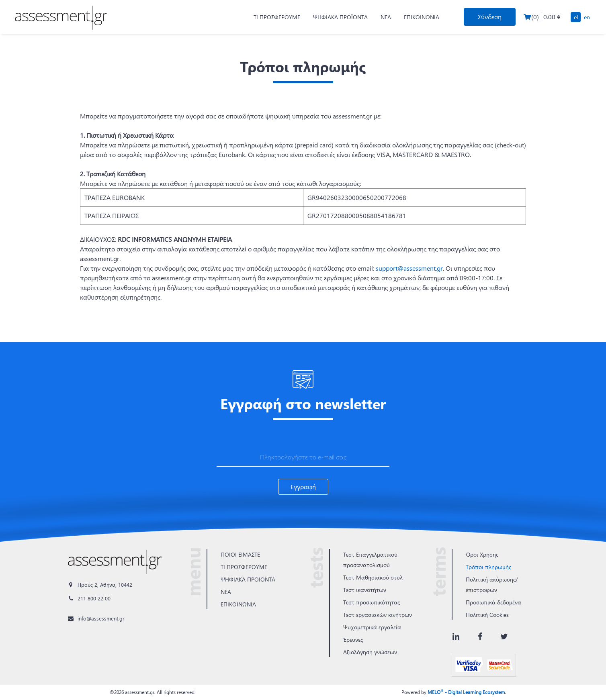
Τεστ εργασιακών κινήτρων (378, 615)
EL (576, 17)
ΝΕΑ (386, 17)
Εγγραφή (303, 487)
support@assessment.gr (409, 268)
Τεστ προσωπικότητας (372, 602)
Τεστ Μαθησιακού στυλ (373, 577)
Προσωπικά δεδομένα (493, 602)
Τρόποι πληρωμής (488, 567)
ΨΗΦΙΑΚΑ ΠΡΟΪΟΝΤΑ (340, 17)
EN (587, 17)
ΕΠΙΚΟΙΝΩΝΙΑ (422, 17)
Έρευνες (353, 640)
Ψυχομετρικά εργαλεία (372, 627)
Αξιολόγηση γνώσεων (370, 652)
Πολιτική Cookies (487, 615)
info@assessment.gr (101, 618)
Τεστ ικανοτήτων (365, 590)
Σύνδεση (490, 17)
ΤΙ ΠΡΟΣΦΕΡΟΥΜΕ (277, 17)
